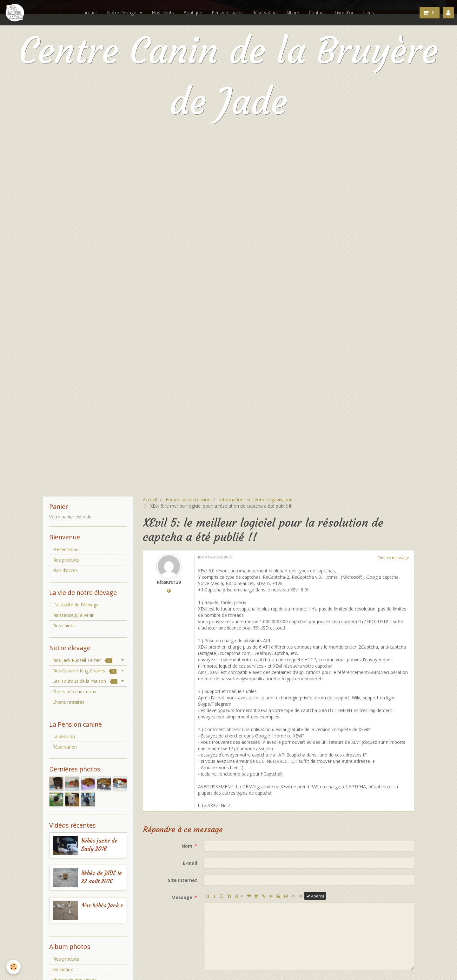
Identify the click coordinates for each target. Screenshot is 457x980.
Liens (368, 13)
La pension (64, 736)
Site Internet (182, 880)
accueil (90, 13)
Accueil (150, 500)
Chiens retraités (68, 702)
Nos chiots (163, 13)
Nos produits (66, 560)
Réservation (265, 13)
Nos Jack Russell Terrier (82, 660)
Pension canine (227, 13)
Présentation (66, 549)
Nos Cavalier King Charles (84, 671)
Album (293, 13)
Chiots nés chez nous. (75, 692)
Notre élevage (122, 13)
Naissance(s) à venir (73, 615)
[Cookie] (13, 967)
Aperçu (315, 896)
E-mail (190, 863)
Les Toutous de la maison (85, 681)
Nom (187, 846)
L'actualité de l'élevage (76, 605)
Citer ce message (393, 557)
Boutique (193, 13)
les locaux (63, 969)
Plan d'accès (65, 570)
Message (182, 897)
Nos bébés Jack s (102, 906)
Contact (317, 13)
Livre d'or (344, 13)
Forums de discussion (188, 500)
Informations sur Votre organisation (256, 500)
